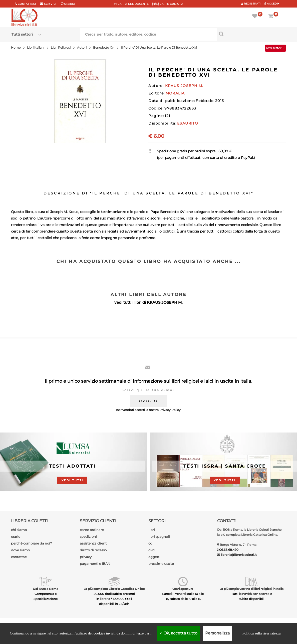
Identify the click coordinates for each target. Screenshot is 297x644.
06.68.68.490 (229, 550)
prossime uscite (161, 564)
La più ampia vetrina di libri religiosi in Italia (251, 589)
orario (70, 4)
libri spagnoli (159, 536)
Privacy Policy (170, 410)
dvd (152, 550)
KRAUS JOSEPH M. (165, 302)
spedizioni (88, 536)
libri (152, 530)
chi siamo (19, 530)
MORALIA (175, 93)
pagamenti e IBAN (95, 564)
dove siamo (20, 550)
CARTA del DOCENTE (131, 4)
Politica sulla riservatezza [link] (261, 633)
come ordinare (92, 530)
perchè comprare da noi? (31, 543)
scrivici (50, 4)
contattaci (19, 557)
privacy (86, 557)
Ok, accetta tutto (178, 633)
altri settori (275, 48)
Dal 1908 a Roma (46, 589)
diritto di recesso (93, 550)
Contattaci (27, 4)
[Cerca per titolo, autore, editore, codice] (251, 34)
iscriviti (148, 401)
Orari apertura (183, 589)
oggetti (154, 557)
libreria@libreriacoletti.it (239, 555)
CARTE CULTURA (168, 4)
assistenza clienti (94, 543)
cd (150, 543)
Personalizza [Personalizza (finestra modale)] (217, 633)
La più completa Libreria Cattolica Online (114, 589)
